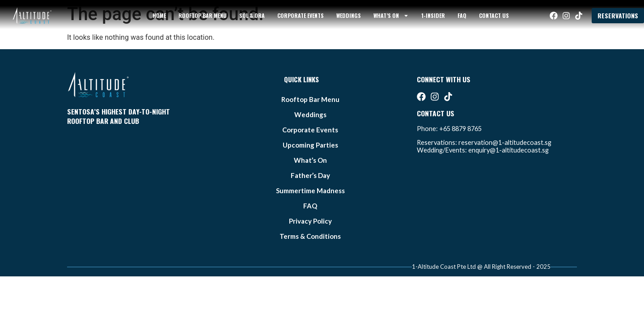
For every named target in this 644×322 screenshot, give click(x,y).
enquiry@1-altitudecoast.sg (508, 150)
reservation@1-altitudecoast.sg (505, 142)
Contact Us (494, 15)
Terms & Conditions (310, 236)
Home (159, 15)
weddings (349, 15)
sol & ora (252, 15)
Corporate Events (301, 15)
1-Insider (433, 15)
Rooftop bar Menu (203, 15)
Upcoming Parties (310, 145)
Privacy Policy (310, 221)
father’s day (310, 175)
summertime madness (310, 191)
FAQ (462, 15)
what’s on (391, 16)
